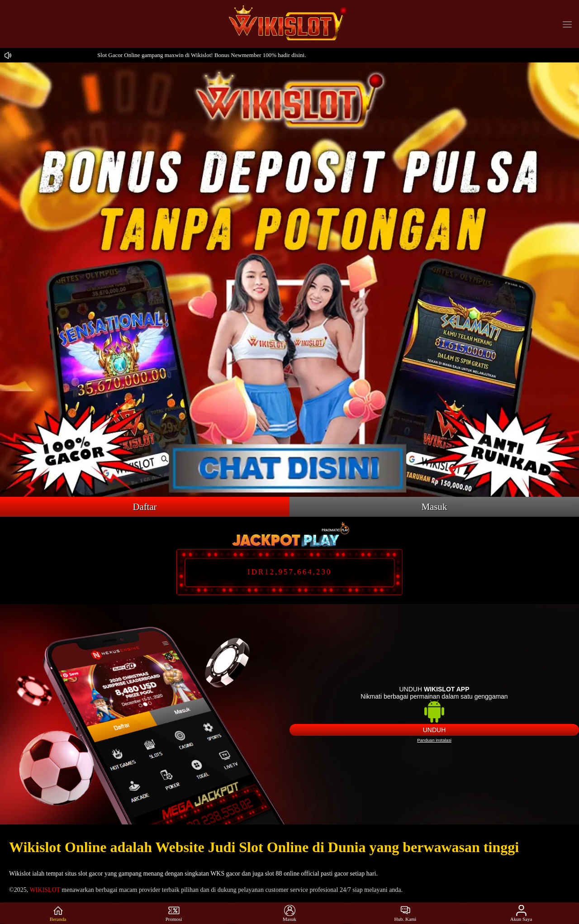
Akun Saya (521, 913)
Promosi (174, 913)
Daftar (145, 507)
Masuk (434, 507)
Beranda (58, 913)
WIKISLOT (45, 890)
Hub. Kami (406, 913)
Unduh (434, 730)
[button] (567, 24)
